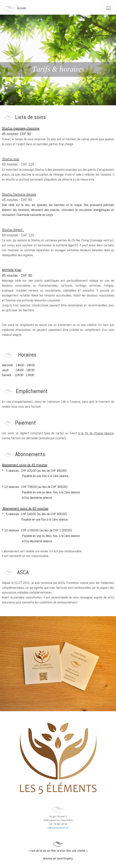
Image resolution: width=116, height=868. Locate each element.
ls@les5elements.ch (58, 828)
